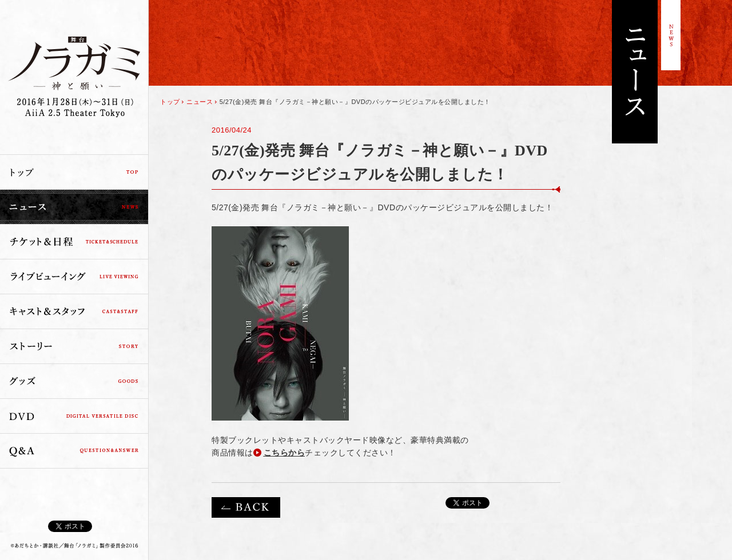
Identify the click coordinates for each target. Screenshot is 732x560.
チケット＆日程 (74, 242)
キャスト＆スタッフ (74, 311)
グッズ (74, 381)
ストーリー (74, 346)
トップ (74, 172)
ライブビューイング (74, 277)
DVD (74, 416)
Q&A (74, 451)
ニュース (74, 207)
